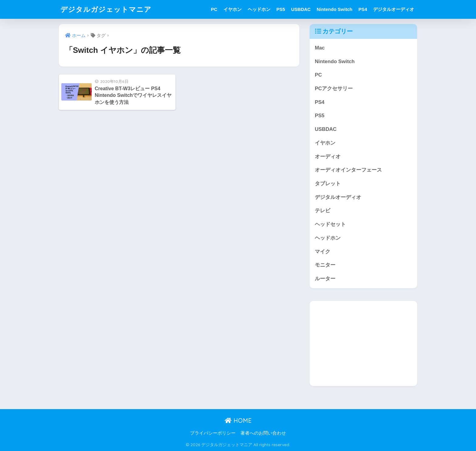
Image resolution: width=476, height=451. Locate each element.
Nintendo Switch (335, 9)
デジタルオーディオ (394, 9)
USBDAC (301, 9)
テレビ (323, 211)
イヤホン (233, 9)
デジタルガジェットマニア (106, 9)
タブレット (328, 184)
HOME (238, 420)
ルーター (325, 279)
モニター (325, 265)
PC (214, 9)
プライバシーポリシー (213, 433)
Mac (320, 48)
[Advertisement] (363, 343)
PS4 (363, 9)
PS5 (281, 9)
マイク (323, 252)
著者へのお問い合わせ (263, 433)
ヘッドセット (330, 224)
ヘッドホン (259, 9)
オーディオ (328, 157)
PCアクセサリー (334, 89)
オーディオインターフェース (348, 170)
